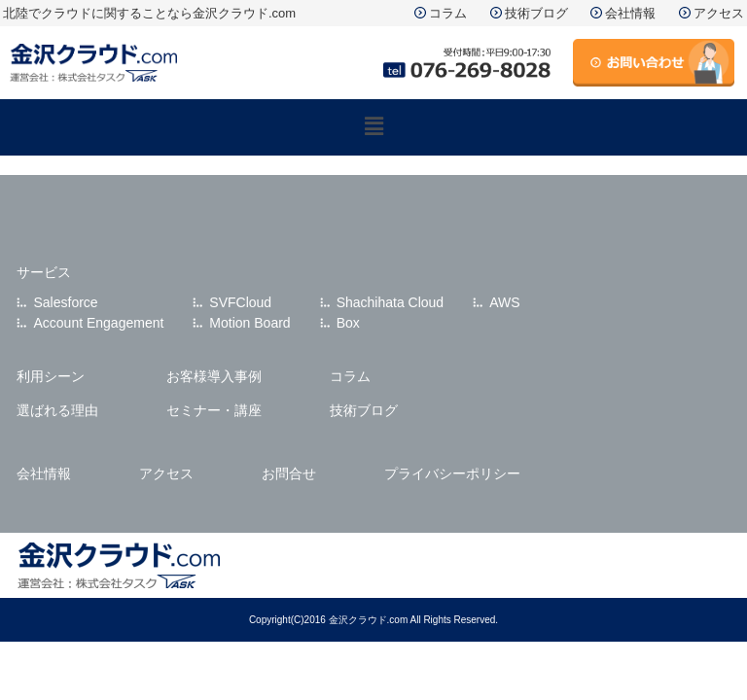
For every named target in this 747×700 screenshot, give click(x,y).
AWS (504, 302)
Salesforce (65, 302)
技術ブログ (536, 13)
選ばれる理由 (57, 410)
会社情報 (630, 13)
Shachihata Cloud (391, 302)
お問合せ (289, 473)
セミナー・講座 (214, 410)
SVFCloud (240, 302)
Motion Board (249, 323)
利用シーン (51, 376)
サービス (44, 272)
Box (348, 323)
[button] (373, 127)
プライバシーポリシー (452, 473)
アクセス (719, 13)
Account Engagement (98, 323)
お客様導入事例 (214, 376)
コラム (448, 13)
